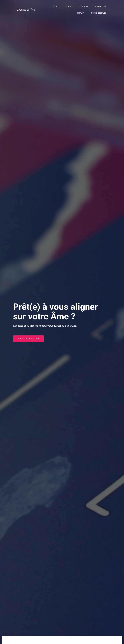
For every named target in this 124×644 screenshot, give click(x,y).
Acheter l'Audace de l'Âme (28, 339)
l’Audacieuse (83, 7)
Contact (81, 13)
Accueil (56, 7)
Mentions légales (98, 13)
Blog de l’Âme (100, 7)
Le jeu (68, 7)
